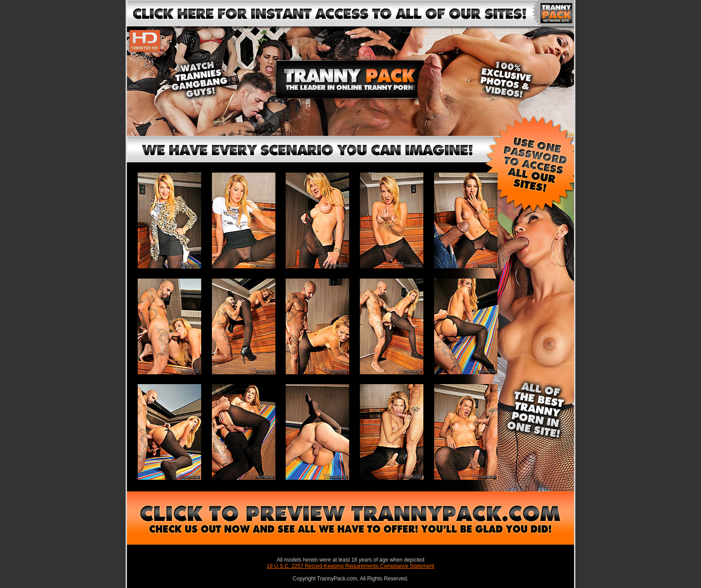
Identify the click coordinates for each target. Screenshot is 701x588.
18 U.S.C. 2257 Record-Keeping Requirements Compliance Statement (351, 566)
